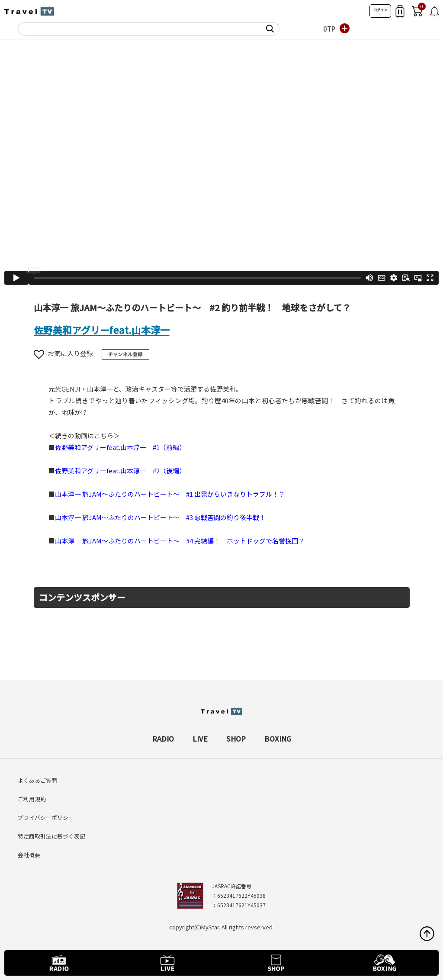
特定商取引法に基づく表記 (51, 836)
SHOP (236, 739)
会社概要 (29, 855)
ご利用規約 (32, 799)
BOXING (278, 739)
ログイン (380, 10)
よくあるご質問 (37, 780)
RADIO (163, 739)
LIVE (200, 739)
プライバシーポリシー (46, 818)
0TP (329, 29)
